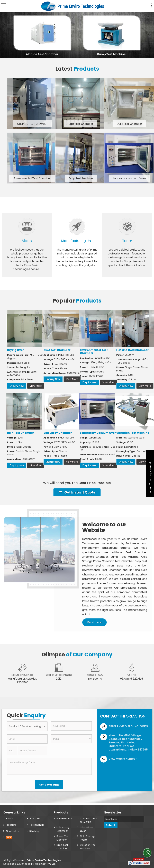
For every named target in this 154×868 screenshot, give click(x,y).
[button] (123, 759)
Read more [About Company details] (94, 622)
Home (10, 817)
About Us (35, 817)
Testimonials (37, 823)
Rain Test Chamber (81, 124)
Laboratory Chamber (63, 828)
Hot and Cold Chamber (132, 350)
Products (11, 823)
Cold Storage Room (88, 836)
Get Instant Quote (77, 492)
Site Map (34, 830)
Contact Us (13, 830)
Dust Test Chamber (129, 124)
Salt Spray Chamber (58, 433)
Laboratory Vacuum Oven (129, 178)
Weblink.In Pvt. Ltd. (45, 862)
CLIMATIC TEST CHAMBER (32, 124)
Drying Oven (16, 350)
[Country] (71, 739)
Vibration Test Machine (133, 433)
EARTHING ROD (65, 817)
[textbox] (27, 726)
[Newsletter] (124, 818)
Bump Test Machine (63, 836)
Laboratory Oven (86, 828)
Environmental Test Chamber (32, 178)
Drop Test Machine (81, 178)
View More (36, 386)
